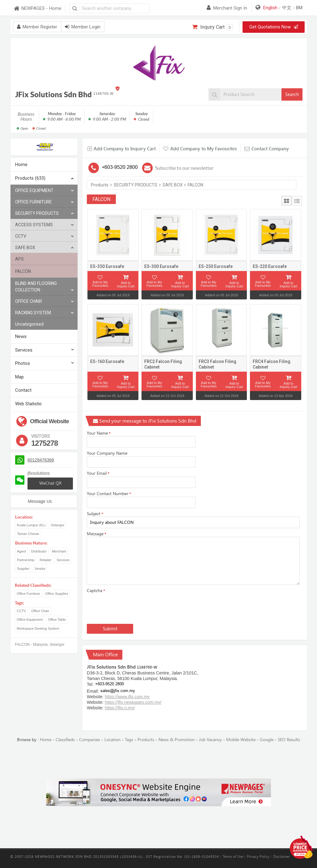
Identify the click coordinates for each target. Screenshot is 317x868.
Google (267, 740)
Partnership (26, 560)
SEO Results (289, 740)
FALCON (23, 271)
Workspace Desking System (38, 628)
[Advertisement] (158, 761)
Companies (90, 740)
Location (112, 740)
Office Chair (40, 611)
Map (19, 377)
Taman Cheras (28, 534)
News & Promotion (177, 740)
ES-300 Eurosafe (161, 266)
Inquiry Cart (212, 27)
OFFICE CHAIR (44, 301)
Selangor (57, 525)
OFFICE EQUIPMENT (44, 191)
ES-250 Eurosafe (216, 266)
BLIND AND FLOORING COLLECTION (44, 287)
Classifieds (65, 740)
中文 (287, 8)
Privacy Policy (258, 857)
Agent (21, 551)
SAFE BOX (44, 248)
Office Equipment (30, 620)
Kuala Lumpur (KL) (31, 525)
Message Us (40, 501)
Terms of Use (233, 857)
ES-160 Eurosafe (107, 361)
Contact (23, 390)
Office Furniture (28, 594)
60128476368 (41, 460)
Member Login (83, 27)
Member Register (37, 27)
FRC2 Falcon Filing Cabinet (163, 364)
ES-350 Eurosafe (107, 266)
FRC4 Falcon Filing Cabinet (272, 364)
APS (19, 259)
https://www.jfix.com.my (127, 697)
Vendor (40, 569)
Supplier (23, 569)
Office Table (57, 620)
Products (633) (44, 179)
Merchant (59, 551)
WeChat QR (50, 483)
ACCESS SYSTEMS (44, 225)
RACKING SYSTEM (44, 313)
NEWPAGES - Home (37, 8)
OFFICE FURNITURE (44, 202)
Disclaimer (281, 857)
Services (24, 350)
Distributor (39, 551)
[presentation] (134, 607)
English (270, 8)
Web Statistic (29, 404)
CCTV (44, 236)
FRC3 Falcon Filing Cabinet (218, 364)
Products (100, 185)
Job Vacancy (210, 740)
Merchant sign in (227, 8)
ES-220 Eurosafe (270, 266)
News (21, 336)
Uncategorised (29, 324)
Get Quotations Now (274, 27)
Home (21, 165)
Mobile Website (241, 740)
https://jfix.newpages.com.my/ (133, 702)
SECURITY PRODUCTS (44, 213)
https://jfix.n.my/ (120, 708)
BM (299, 8)
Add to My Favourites (100, 284)
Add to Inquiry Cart (126, 284)
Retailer (45, 560)
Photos (23, 363)
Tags (129, 740)
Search (292, 94)
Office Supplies (57, 594)
